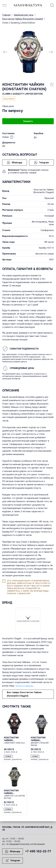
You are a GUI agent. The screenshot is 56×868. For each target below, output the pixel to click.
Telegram (41, 163)
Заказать (28, 121)
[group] (28, 52)
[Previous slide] (5, 52)
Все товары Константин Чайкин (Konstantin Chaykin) (24, 694)
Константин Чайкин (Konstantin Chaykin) (24, 87)
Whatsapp (15, 163)
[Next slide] (51, 52)
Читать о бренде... (25, 686)
